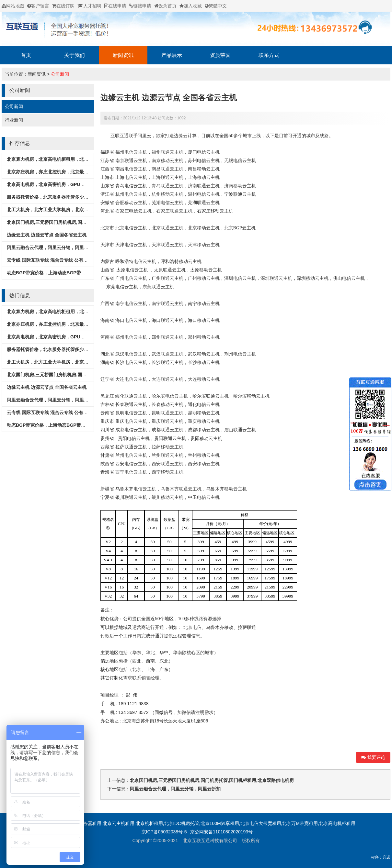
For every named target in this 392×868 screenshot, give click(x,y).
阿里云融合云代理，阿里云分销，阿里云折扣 (52, 247)
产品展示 (172, 55)
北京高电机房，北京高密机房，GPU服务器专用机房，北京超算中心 (75, 184)
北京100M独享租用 (220, 823)
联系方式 (269, 55)
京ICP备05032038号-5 (164, 832)
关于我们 (75, 55)
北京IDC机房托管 (182, 823)
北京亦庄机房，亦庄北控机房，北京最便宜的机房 (57, 172)
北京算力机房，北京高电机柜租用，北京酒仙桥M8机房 (62, 159)
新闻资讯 (123, 55)
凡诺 (386, 857)
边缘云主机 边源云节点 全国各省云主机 (47, 235)
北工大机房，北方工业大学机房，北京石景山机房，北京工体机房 (73, 210)
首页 (26, 55)
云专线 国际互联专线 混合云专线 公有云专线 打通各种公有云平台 (73, 260)
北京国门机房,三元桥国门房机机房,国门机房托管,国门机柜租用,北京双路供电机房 (89, 222)
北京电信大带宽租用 (261, 823)
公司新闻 (60, 74)
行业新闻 (14, 120)
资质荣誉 (220, 55)
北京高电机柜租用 (337, 823)
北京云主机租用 (119, 823)
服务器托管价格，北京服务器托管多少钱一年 (52, 197)
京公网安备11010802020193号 (221, 832)
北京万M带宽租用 (300, 823)
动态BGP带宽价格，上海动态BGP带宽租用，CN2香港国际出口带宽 (76, 273)
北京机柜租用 (149, 823)
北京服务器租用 (86, 823)
